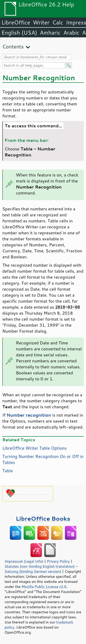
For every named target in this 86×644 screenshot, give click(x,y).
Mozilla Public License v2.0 (44, 587)
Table (8, 471)
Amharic (50, 33)
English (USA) (19, 33)
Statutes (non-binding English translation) (40, 566)
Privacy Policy (58, 561)
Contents (13, 46)
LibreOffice (16, 22)
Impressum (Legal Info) (24, 561)
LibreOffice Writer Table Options (35, 448)
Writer (41, 22)
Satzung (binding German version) (33, 571)
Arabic (71, 33)
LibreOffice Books (43, 518)
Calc (58, 22)
